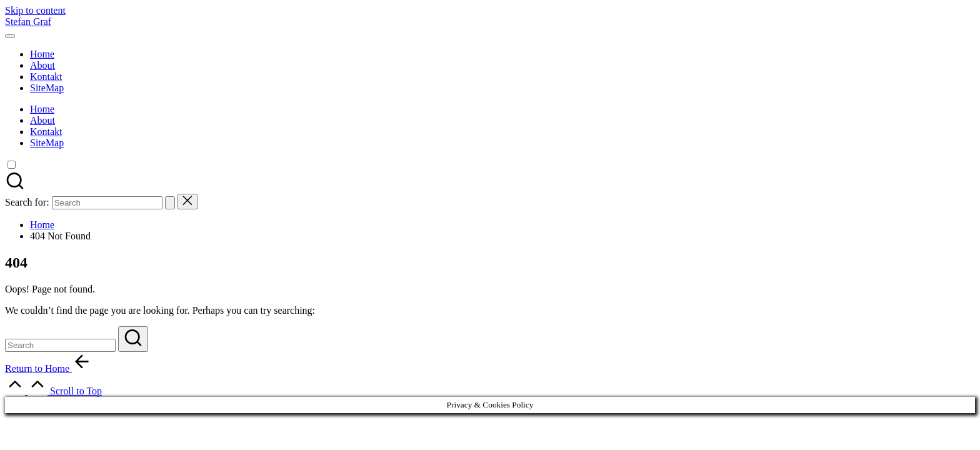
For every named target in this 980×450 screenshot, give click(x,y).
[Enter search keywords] (60, 345)
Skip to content (35, 10)
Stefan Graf (28, 22)
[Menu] (10, 36)
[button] (170, 203)
